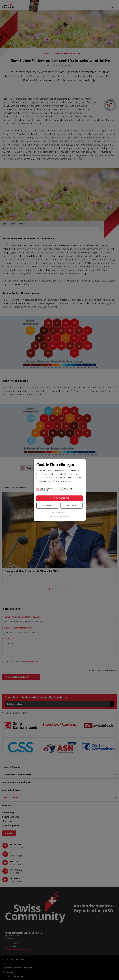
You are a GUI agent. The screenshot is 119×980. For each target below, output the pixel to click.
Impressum (54, 517)
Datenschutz (64, 517)
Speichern (71, 506)
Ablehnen (48, 506)
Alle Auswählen (59, 498)
